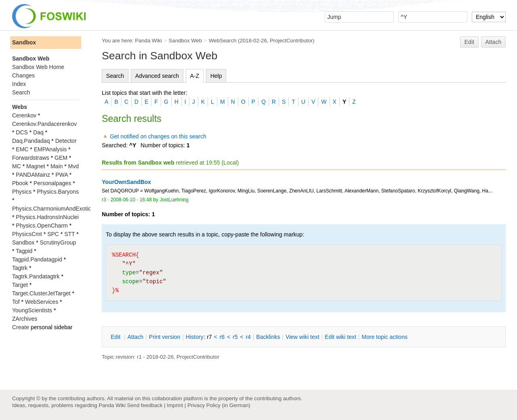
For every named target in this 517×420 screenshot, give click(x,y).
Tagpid (24, 251)
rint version (165, 337)
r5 (235, 337)
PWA (62, 175)
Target (20, 285)
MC (17, 166)
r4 (248, 337)
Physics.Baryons (58, 192)
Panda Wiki (148, 41)
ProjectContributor (291, 41)
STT (69, 234)
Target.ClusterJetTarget (41, 293)
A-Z (195, 76)
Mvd (74, 166)
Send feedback (145, 405)
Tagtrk (20, 268)
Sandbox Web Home (38, 67)
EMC (22, 149)
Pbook (20, 183)
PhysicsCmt (27, 234)
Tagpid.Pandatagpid (37, 259)
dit (116, 337)
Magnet (36, 166)
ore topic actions (385, 337)
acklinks (268, 337)
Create (21, 327)
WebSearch (223, 41)
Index (19, 84)
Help (216, 76)
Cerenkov (24, 115)
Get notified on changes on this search (158, 136)
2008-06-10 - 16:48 (131, 200)
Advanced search (157, 76)
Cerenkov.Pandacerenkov (44, 124)
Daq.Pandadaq (31, 141)
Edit (469, 42)
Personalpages (52, 183)
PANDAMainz (33, 175)
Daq (38, 132)
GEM (61, 158)
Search (115, 76)
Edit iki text (340, 337)
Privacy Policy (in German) (219, 405)
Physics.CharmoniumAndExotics (53, 209)
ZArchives (25, 319)
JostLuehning (174, 200)
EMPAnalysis (50, 149)
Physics (22, 192)
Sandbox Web (185, 41)
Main (57, 166)
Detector (66, 141)
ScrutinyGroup (58, 242)
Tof (16, 302)
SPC (53, 234)
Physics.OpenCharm (42, 226)
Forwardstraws (31, 158)
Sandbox (24, 42)
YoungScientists (32, 310)
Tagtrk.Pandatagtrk (36, 276)
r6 (222, 337)
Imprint (175, 405)
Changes (23, 75)
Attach (494, 42)
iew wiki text (303, 337)
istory (195, 337)
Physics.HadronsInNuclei (47, 217)
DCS (22, 132)
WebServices (42, 302)
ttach (135, 337)
